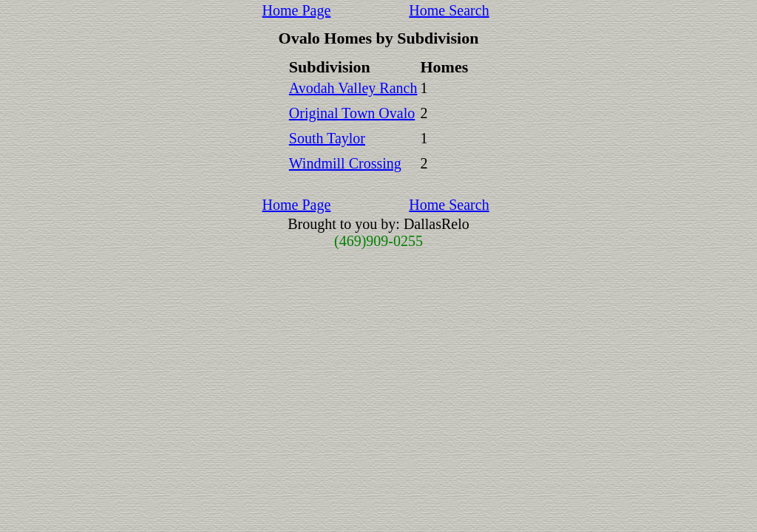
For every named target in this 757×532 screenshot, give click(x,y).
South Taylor (327, 138)
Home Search (449, 10)
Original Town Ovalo (352, 113)
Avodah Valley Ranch (353, 88)
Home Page (297, 10)
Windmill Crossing (345, 163)
